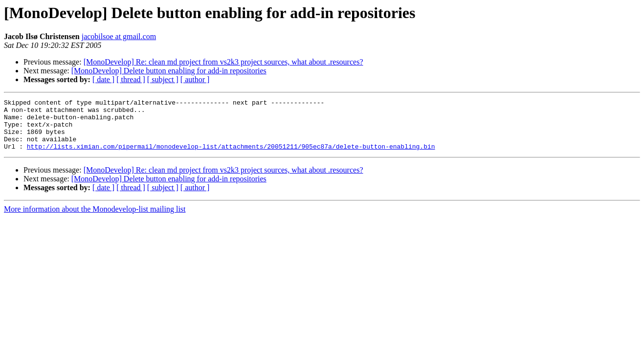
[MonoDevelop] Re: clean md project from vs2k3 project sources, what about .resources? (223, 62)
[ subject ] (163, 79)
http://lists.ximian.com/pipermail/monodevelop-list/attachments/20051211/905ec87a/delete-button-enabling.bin (231, 156)
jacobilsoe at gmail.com (119, 36)
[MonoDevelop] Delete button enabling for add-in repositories (169, 71)
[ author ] (195, 79)
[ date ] (103, 79)
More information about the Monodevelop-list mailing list (95, 219)
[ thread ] (131, 79)
